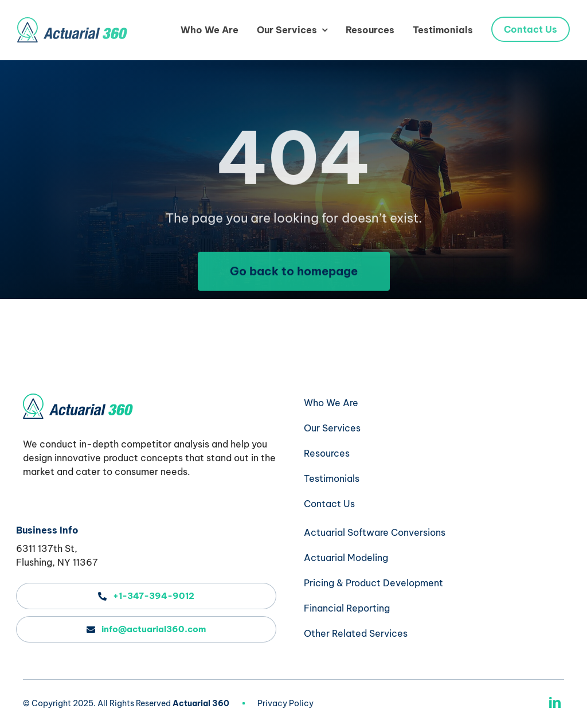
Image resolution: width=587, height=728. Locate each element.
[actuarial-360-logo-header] (72, 22)
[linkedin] (555, 703)
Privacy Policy (285, 703)
